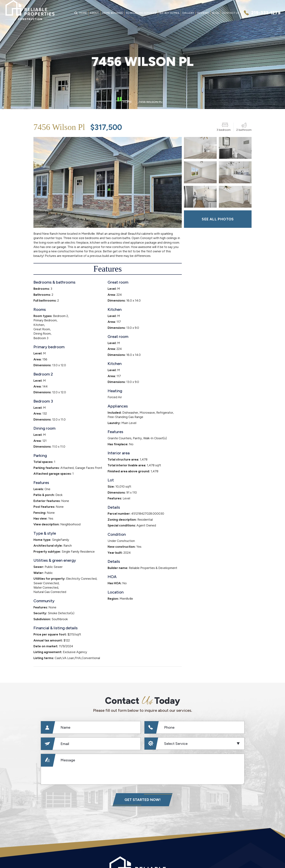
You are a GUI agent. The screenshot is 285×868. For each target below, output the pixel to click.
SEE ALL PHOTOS (218, 219)
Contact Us (231, 13)
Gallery (188, 13)
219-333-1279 (266, 13)
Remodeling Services (141, 13)
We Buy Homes (169, 13)
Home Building (113, 13)
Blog (216, 13)
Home (83, 13)
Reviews (203, 13)
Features (108, 269)
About (95, 13)
